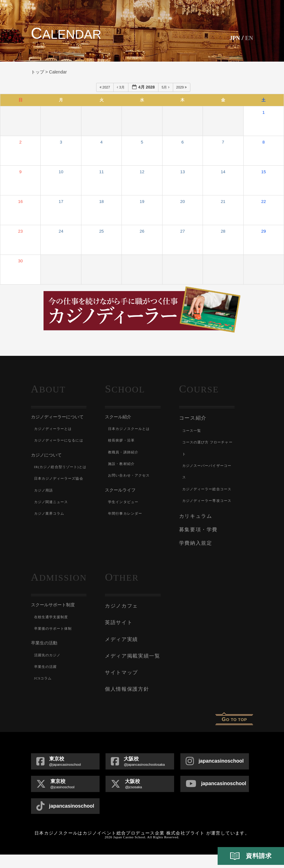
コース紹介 (192, 417)
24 (61, 231)
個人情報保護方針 (126, 703)
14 (223, 172)
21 (223, 202)
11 (102, 172)
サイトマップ (120, 687)
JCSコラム (44, 698)
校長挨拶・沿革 (122, 440)
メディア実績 (120, 656)
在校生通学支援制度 (53, 636)
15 (263, 172)
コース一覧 (193, 430)
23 (21, 231)
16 (21, 202)
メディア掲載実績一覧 (131, 672)
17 (61, 202)
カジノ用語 (44, 525)
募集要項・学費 (197, 551)
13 (182, 172)
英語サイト (118, 640)
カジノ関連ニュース (53, 537)
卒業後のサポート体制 (55, 648)
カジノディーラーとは (55, 429)
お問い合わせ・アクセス (131, 475)
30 (21, 261)
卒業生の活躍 (46, 686)
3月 (121, 87)
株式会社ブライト (186, 847)
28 (223, 231)
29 (263, 231)
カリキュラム (195, 538)
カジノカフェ (120, 625)
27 (182, 231)
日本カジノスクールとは (131, 429)
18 (102, 202)
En (248, 38)
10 (61, 172)
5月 (166, 87)
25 (102, 231)
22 (263, 202)
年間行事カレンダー (127, 513)
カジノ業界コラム (51, 548)
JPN (232, 38)
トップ (38, 72)
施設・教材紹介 (122, 464)
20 (182, 202)
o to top (234, 733)
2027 (105, 87)
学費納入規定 (195, 563)
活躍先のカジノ (49, 674)
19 (142, 202)
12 (142, 172)
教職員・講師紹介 (125, 452)
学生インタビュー (125, 502)
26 (142, 231)
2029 (182, 87)
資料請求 (251, 856)
